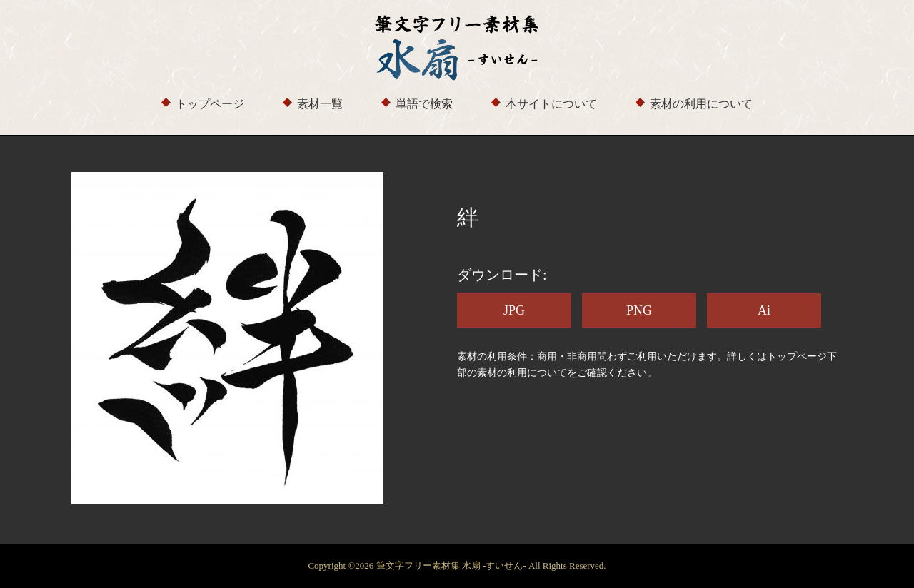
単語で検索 (424, 104)
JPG (514, 310)
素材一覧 (320, 104)
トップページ (210, 104)
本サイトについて (551, 104)
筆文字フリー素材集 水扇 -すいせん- (452, 566)
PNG (639, 310)
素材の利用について (701, 104)
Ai (764, 310)
